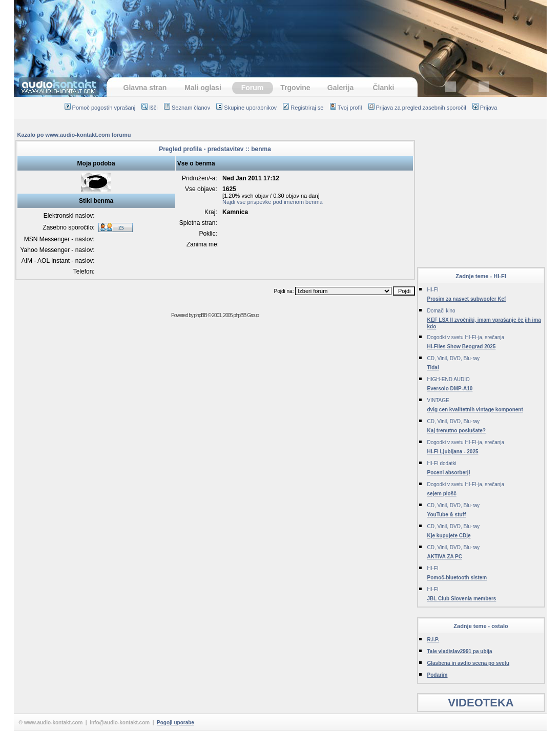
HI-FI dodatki (442, 463)
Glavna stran (145, 88)
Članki (383, 88)
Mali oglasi (203, 88)
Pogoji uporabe (175, 723)
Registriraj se (303, 108)
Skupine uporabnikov (246, 108)
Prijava (485, 108)
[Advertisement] (280, 33)
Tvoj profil (346, 108)
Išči (150, 108)
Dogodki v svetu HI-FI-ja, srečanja (466, 337)
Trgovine (295, 88)
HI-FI (433, 290)
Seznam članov (187, 108)
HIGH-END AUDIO (449, 379)
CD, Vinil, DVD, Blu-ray (454, 358)
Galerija (340, 88)
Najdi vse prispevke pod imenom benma (273, 202)
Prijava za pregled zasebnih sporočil (417, 108)
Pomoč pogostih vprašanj (100, 108)
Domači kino (441, 311)
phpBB (201, 315)
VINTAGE (438, 400)
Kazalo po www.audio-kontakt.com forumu (74, 135)
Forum (253, 88)
